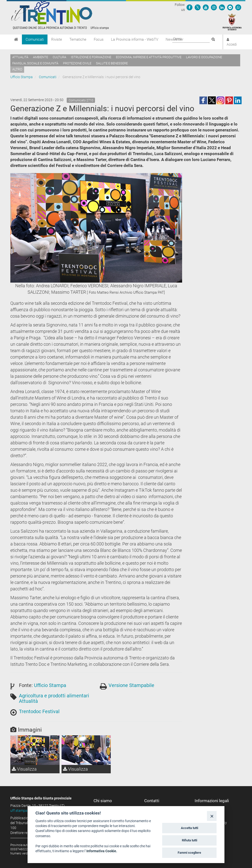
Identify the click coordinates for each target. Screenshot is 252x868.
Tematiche (78, 39)
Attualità (20, 57)
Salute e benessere (112, 63)
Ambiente (40, 57)
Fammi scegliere (189, 853)
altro (17, 69)
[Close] (212, 816)
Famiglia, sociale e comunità (35, 63)
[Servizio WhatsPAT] (238, 7)
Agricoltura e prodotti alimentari (54, 696)
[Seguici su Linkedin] (222, 7)
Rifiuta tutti (189, 840)
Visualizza (24, 769)
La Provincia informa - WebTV (135, 39)
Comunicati (35, 39)
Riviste (57, 39)
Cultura (59, 57)
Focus (99, 39)
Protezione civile (77, 63)
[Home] (16, 39)
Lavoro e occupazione (204, 57)
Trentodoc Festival (39, 711)
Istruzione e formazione (91, 57)
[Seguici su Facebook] (189, 7)
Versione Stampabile (131, 685)
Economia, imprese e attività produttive (149, 57)
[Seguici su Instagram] (214, 7)
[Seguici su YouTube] (206, 7)
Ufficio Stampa (22, 77)
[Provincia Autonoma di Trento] (232, 22)
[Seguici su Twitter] (198, 7)
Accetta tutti (189, 828)
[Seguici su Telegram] (230, 7)
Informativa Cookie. (102, 851)
